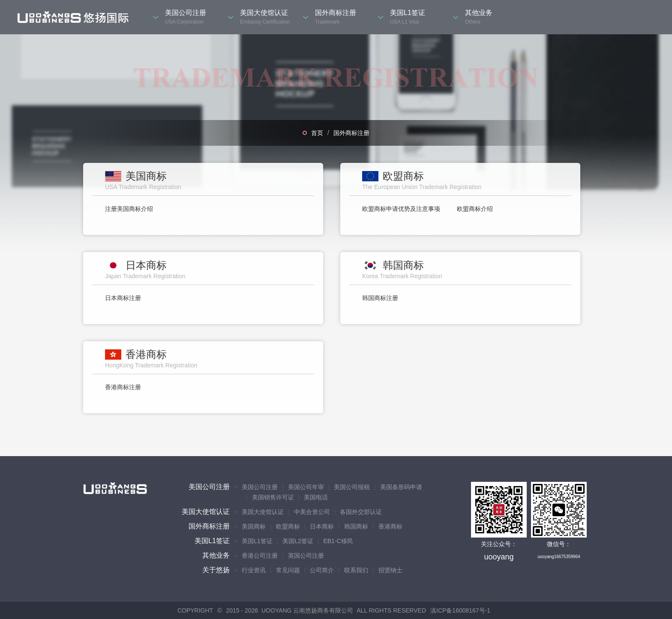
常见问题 (288, 570)
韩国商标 (356, 526)
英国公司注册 (306, 556)
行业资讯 (254, 570)
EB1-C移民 (338, 541)
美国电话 (316, 497)
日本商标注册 (123, 298)
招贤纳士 (390, 570)
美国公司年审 (306, 487)
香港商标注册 (123, 387)
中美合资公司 (312, 512)
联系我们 (356, 570)
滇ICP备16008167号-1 (460, 610)
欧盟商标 (288, 526)
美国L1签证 (212, 541)
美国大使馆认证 (206, 512)
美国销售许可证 (273, 497)
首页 (317, 133)
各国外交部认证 (361, 512)
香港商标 (390, 526)
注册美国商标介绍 (129, 209)
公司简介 (322, 570)
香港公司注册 (260, 556)
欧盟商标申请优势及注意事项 (401, 209)
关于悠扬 (216, 570)
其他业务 (216, 555)
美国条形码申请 (401, 487)
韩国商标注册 (380, 298)
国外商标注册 (351, 133)
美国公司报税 (352, 487)
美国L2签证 (298, 541)
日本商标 (322, 526)
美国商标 (254, 526)
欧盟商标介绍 (475, 209)
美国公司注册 (209, 487)
